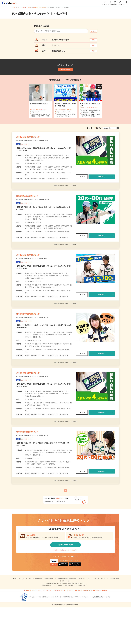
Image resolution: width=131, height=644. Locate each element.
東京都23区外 (35, 7)
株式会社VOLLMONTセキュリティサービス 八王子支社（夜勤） (41, 403)
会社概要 (78, 622)
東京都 (29, 7)
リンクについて (36, 622)
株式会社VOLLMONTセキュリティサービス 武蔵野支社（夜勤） (41, 153)
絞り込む (95, 31)
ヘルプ (71, 622)
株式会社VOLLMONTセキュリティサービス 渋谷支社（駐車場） (41, 465)
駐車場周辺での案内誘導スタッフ (34, 336)
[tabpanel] (65, 110)
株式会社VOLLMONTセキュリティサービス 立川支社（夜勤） (40, 278)
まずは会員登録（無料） (65, 575)
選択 (95, 41)
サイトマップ (47, 622)
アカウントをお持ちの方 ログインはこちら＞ (65, 580)
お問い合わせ (87, 622)
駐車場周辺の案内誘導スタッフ (33, 211)
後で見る (82, 189)
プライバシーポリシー (60, 622)
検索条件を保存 (65, 76)
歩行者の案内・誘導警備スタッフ (34, 148)
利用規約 (27, 622)
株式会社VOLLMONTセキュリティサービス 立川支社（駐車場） (41, 340)
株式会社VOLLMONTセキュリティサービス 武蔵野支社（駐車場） (41, 215)
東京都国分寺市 (43, 7)
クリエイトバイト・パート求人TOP (19, 7)
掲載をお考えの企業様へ (100, 622)
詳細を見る (101, 189)
